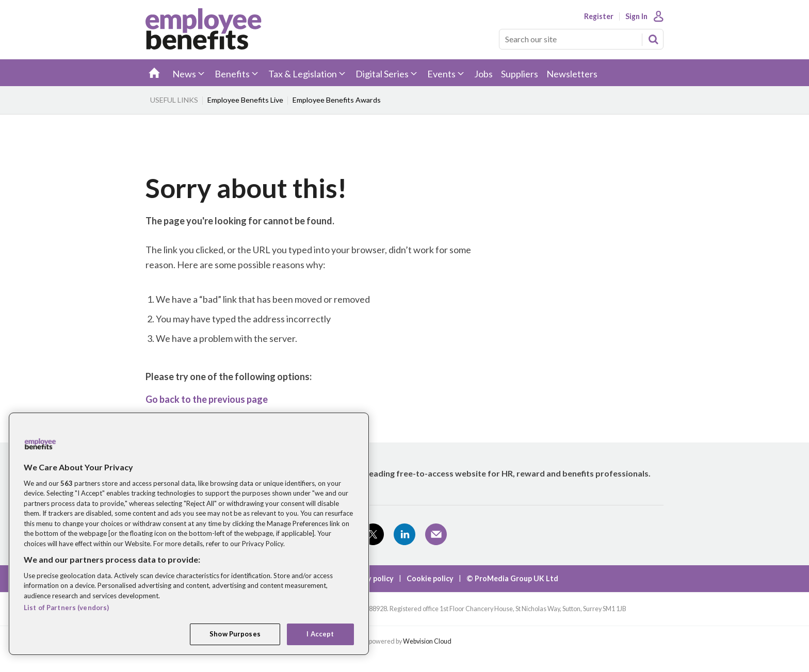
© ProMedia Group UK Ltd (512, 578)
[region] (189, 534)
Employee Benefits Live (245, 100)
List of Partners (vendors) (66, 608)
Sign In (636, 17)
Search (653, 39)
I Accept (320, 634)
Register (599, 17)
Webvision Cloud (427, 641)
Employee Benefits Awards (337, 100)
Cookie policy (430, 578)
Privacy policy (370, 578)
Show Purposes (235, 634)
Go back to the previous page (207, 399)
